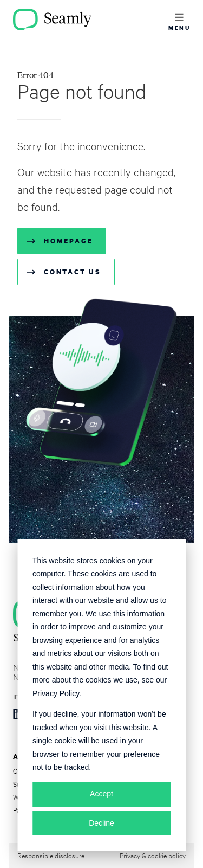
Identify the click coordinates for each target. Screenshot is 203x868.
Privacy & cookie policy (153, 855)
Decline (101, 823)
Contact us (73, 272)
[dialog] (101, 695)
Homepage (68, 241)
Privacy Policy (56, 693)
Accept (101, 794)
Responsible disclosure (51, 855)
